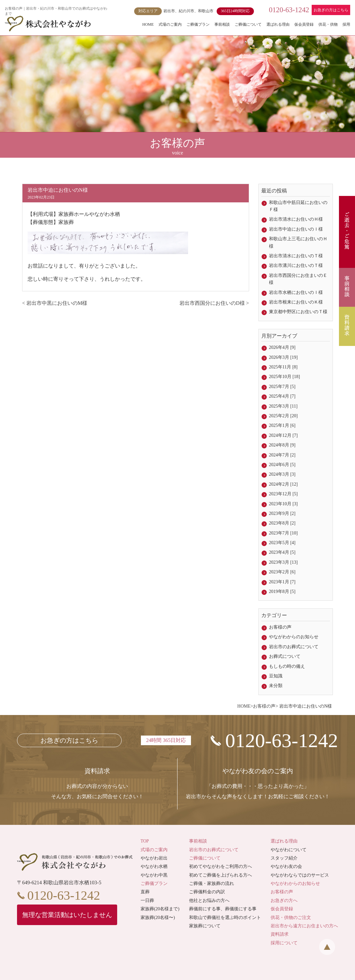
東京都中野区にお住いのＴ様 (298, 312)
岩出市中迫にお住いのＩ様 (296, 229)
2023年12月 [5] (283, 494)
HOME (148, 24)
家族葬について (205, 926)
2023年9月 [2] (282, 513)
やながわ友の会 (286, 866)
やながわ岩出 (154, 858)
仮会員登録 (304, 24)
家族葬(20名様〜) (158, 918)
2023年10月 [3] (283, 504)
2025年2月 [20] (283, 416)
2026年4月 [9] (282, 347)
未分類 (276, 686)
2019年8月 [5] (282, 592)
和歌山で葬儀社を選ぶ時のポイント (225, 918)
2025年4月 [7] (282, 396)
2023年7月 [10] (283, 533)
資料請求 (280, 934)
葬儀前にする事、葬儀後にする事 (223, 909)
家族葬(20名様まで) (160, 909)
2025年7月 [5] (282, 387)
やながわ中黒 (154, 875)
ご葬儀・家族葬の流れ (212, 883)
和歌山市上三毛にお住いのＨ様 (298, 242)
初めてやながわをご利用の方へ (221, 866)
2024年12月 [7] (283, 435)
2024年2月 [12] (283, 484)
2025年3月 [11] (283, 406)
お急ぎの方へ (284, 901)
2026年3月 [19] (283, 357)
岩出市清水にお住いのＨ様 (296, 219)
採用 (346, 24)
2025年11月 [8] (283, 367)
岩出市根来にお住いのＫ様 (296, 302)
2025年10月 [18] (285, 377)
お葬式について (285, 656)
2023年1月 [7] (282, 582)
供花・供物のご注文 (291, 918)
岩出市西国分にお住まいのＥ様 (298, 279)
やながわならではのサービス (300, 875)
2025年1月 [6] (282, 425)
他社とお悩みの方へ (209, 901)
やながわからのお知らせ (294, 637)
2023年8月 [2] (282, 523)
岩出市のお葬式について (294, 647)
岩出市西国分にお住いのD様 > (214, 303)
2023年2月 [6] (282, 572)
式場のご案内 (170, 24)
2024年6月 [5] (282, 465)
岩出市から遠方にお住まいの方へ (304, 926)
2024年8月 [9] (282, 445)
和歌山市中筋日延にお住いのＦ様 (298, 206)
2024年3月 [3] (282, 474)
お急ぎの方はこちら (331, 10)
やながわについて (289, 850)
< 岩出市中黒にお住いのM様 (55, 303)
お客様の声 (280, 627)
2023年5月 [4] (282, 543)
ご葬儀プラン (198, 24)
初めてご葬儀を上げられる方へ (221, 875)
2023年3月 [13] (283, 562)
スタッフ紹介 (284, 858)
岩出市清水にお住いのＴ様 (296, 256)
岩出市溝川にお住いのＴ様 (296, 265)
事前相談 (222, 24)
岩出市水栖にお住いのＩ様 (296, 292)
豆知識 (276, 676)
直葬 (145, 892)
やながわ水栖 (154, 866)
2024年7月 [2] (282, 455)
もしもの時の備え (287, 666)
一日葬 (147, 901)
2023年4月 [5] (282, 552)
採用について (284, 943)
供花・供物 (328, 24)
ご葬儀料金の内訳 (207, 892)
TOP (145, 841)
